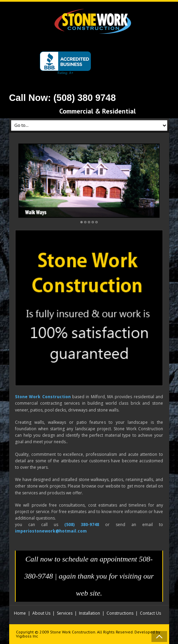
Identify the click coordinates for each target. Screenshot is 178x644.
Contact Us (150, 613)
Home (20, 613)
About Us (41, 613)
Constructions (120, 613)
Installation (90, 613)
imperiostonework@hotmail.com (51, 531)
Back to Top (159, 636)
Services (65, 613)
